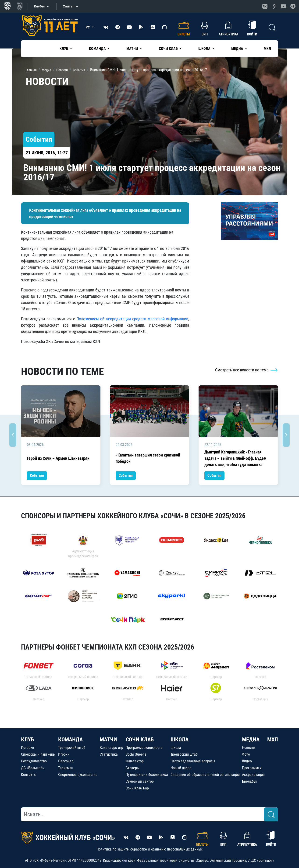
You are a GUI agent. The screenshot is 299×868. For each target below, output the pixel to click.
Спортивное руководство (78, 775)
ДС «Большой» (32, 768)
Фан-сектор (135, 761)
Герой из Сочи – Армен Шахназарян (58, 458)
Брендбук (250, 781)
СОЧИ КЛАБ (140, 740)
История (28, 748)
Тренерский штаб (72, 748)
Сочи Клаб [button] (169, 49)
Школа (176, 748)
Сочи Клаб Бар (137, 788)
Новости (249, 748)
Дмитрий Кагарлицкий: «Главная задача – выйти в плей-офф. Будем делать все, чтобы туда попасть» (235, 458)
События (37, 475)
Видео (247, 761)
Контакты (29, 775)
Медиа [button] (238, 49)
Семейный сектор (140, 781)
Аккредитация (253, 775)
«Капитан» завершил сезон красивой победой (148, 458)
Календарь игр (111, 748)
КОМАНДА (70, 740)
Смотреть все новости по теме (247, 370)
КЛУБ (27, 740)
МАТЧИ (108, 740)
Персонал (66, 761)
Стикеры (133, 768)
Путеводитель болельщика (147, 775)
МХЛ (267, 49)
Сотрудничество (34, 761)
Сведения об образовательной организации (205, 775)
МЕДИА (251, 740)
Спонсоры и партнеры (38, 754)
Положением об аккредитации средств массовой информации (132, 319)
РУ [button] (88, 27)
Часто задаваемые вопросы (193, 761)
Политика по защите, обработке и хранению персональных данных (149, 849)
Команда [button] (98, 49)
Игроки (64, 754)
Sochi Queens (136, 754)
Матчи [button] (133, 49)
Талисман (66, 768)
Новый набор (181, 768)
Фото (246, 754)
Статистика (109, 754)
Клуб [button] (64, 49)
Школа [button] (205, 49)
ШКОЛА (180, 740)
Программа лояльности (144, 748)
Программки (252, 768)
